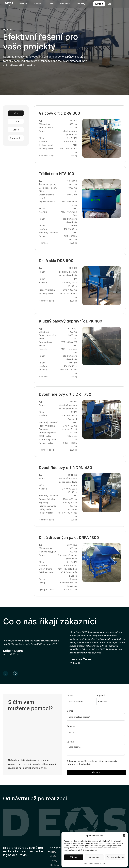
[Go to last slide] (6, 674)
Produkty (23, 4)
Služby (38, 4)
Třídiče (16, 121)
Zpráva (71, 742)
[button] (124, 836)
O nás (51, 4)
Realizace (65, 4)
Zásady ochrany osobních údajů (93, 863)
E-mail (70, 711)
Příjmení (101, 695)
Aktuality (81, 4)
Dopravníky (16, 138)
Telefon (71, 726)
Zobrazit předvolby (115, 857)
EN (109, 4)
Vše (16, 113)
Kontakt (99, 4)
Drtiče (16, 130)
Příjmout (74, 857)
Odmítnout (94, 857)
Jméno (70, 695)
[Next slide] (16, 674)
